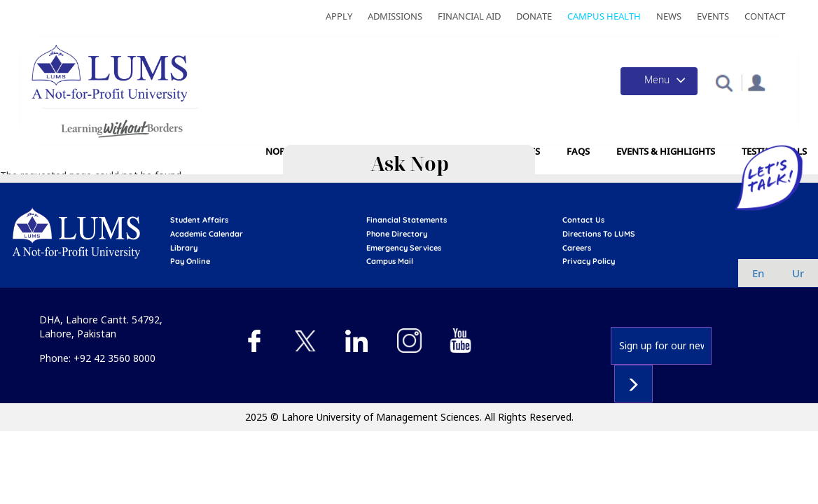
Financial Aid (469, 16)
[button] (724, 82)
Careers (577, 248)
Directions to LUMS (599, 234)
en (758, 273)
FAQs (578, 151)
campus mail (390, 261)
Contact (765, 16)
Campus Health (604, 16)
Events (713, 16)
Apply (339, 16)
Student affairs (199, 220)
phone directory (397, 234)
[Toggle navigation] (659, 81)
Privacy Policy (589, 261)
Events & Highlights (666, 151)
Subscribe (633, 384)
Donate (534, 16)
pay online (190, 261)
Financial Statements (407, 220)
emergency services (404, 248)
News (669, 16)
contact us (583, 220)
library (184, 248)
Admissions (395, 16)
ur (798, 273)
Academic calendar (207, 234)
